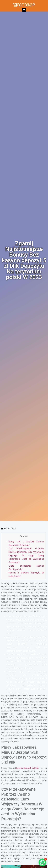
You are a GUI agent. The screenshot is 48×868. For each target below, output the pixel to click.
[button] (24, 10)
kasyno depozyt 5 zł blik (28, 768)
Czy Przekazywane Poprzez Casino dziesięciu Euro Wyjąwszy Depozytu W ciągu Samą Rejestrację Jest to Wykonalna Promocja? (26, 555)
